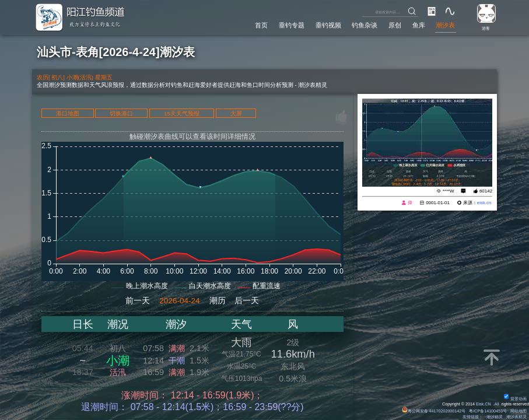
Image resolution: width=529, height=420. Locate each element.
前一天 (138, 301)
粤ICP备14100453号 (488, 411)
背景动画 (515, 399)
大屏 (236, 113)
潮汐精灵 (495, 417)
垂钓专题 (292, 25)
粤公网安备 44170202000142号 (434, 411)
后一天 (247, 301)
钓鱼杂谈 (365, 25)
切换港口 (121, 113)
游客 (486, 29)
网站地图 (519, 411)
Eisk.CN (484, 404)
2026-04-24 (179, 301)
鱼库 (419, 25)
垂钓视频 (328, 25)
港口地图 (68, 113)
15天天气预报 (182, 113)
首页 (261, 25)
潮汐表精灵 (516, 417)
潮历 (218, 301)
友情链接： (473, 417)
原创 (395, 25)
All (497, 404)
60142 (486, 191)
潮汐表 (445, 25)
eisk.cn (484, 203)
